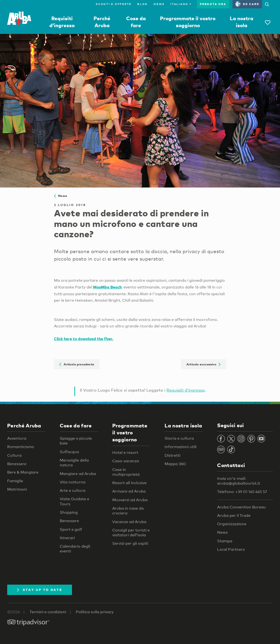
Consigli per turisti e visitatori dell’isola (131, 533)
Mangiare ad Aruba (78, 474)
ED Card (247, 4)
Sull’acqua (69, 452)
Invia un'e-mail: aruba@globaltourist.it (239, 481)
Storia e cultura (179, 438)
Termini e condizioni (48, 612)
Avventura (17, 438)
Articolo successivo (204, 364)
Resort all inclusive (129, 483)
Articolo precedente (77, 364)
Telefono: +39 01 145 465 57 (242, 492)
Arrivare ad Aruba (129, 491)
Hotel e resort (125, 453)
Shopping (69, 512)
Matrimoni (17, 489)
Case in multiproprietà (126, 472)
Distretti (173, 455)
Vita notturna (73, 482)
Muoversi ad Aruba (130, 500)
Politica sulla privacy (95, 612)
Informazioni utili (181, 447)
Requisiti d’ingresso (186, 390)
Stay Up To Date (40, 590)
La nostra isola (183, 425)
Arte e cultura (73, 491)
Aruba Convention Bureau (241, 507)
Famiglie (15, 481)
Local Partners (231, 549)
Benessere (17, 464)
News (159, 4)
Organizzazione (232, 524)
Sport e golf (71, 529)
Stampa (225, 541)
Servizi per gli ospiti (130, 543)
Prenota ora (213, 4)
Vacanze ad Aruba (129, 522)
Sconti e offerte (114, 4)
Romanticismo (21, 447)
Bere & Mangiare (23, 472)
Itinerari (67, 538)
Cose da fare (76, 425)
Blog (143, 4)
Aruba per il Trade (234, 516)
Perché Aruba (24, 425)
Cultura (14, 455)
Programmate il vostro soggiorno (130, 433)
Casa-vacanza (126, 461)
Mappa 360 (175, 464)
